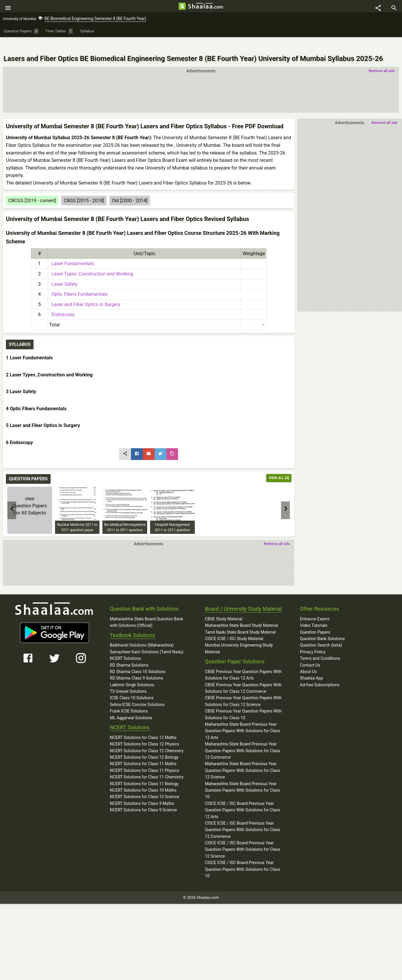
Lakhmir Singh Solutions (132, 671)
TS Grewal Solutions (128, 678)
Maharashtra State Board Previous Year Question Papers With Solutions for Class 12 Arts (242, 718)
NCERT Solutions (125, 645)
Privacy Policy (313, 638)
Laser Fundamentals (72, 250)
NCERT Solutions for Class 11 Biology (144, 770)
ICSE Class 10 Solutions (132, 685)
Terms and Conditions (320, 645)
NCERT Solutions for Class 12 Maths (143, 724)
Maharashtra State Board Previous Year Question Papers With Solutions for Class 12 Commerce (242, 737)
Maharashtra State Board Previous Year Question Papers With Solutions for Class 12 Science (242, 757)
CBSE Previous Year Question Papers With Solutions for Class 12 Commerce (243, 675)
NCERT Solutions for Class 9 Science (143, 797)
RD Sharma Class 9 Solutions (136, 665)
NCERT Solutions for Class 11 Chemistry (147, 764)
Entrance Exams (315, 605)
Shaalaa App (311, 665)
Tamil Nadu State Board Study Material (240, 619)
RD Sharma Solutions (129, 652)
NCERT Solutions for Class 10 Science (144, 783)
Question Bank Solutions (322, 625)
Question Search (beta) (321, 632)
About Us (308, 658)
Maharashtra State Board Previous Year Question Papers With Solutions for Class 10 (242, 777)
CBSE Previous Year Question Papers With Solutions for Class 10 (243, 701)
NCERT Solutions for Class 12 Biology (144, 744)
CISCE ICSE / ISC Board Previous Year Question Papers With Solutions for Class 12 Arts (242, 797)
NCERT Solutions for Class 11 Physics (144, 757)
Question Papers (315, 619)
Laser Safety (63, 271)
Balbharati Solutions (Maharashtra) (142, 632)
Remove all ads (382, 58)
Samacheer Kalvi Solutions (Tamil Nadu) (147, 638)
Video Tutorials (314, 612)
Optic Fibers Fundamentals (78, 281)
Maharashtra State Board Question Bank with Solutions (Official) (146, 609)
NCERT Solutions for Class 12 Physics (144, 731)
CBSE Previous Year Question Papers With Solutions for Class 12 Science (243, 688)
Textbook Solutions (132, 622)
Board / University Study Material (243, 596)
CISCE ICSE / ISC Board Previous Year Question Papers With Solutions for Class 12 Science (242, 836)
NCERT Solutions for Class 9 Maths (142, 790)
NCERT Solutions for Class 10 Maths (143, 777)
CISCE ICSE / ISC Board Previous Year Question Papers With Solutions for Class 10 (242, 856)
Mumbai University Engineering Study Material (239, 635)
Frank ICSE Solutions (129, 698)
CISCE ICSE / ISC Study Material (234, 625)
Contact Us (310, 652)
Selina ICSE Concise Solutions (137, 691)
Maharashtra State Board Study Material (241, 612)
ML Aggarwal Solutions (131, 704)
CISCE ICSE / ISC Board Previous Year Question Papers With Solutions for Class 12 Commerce (242, 816)
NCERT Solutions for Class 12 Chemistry (147, 737)
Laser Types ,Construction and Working (91, 261)
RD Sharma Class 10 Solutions (138, 658)
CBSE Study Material (224, 605)
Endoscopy (62, 301)
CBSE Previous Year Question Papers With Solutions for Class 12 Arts (243, 662)
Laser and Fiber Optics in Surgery (85, 291)
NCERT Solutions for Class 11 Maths (143, 750)
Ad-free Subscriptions (320, 671)
